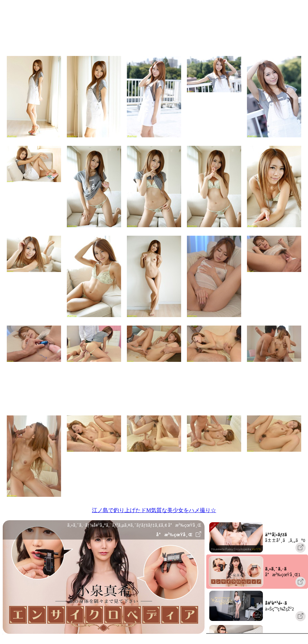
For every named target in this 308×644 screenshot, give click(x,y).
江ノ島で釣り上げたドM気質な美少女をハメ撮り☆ (154, 510)
